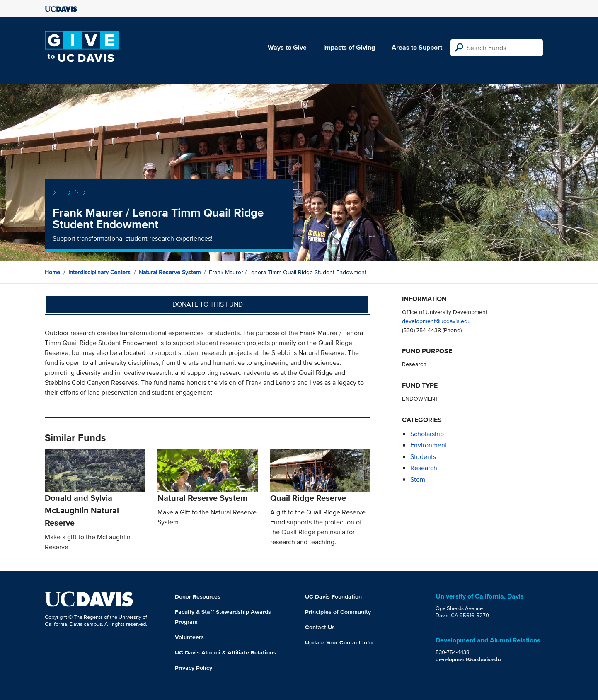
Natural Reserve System (170, 272)
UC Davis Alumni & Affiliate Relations (225, 652)
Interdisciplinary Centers (99, 272)
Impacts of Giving (349, 47)
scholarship (427, 434)
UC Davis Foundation (333, 596)
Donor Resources (198, 596)
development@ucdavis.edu (436, 321)
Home (52, 272)
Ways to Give (287, 47)
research (424, 468)
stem (418, 479)
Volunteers (189, 637)
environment (429, 445)
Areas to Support (417, 47)
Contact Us (320, 627)
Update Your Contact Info (339, 642)
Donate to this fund (208, 304)
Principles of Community (338, 612)
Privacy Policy (194, 668)
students (423, 457)
